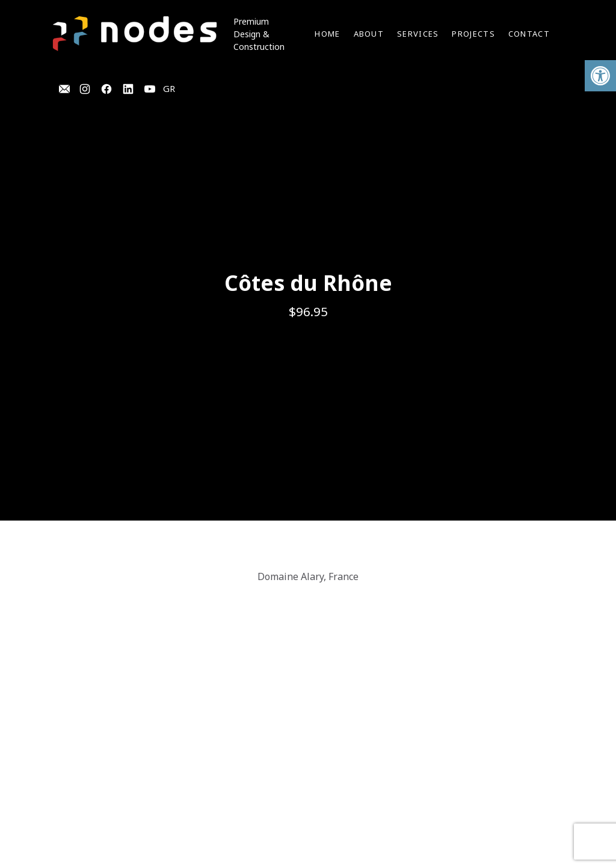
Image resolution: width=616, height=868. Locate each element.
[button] (600, 76)
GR (169, 88)
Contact (529, 34)
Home (327, 34)
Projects (473, 34)
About (369, 34)
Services (418, 34)
